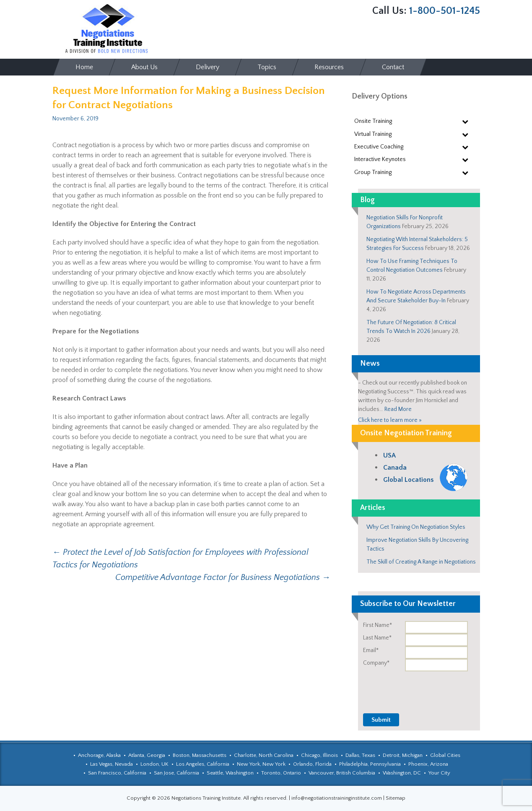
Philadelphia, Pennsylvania (370, 764)
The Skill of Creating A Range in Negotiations (421, 562)
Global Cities (445, 755)
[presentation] (416, 688)
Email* (371, 650)
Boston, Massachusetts (200, 755)
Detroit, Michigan (403, 755)
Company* (376, 663)
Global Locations (408, 480)
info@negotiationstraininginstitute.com (337, 798)
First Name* (378, 625)
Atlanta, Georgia (147, 755)
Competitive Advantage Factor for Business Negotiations (223, 577)
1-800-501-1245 (445, 11)
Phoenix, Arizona (428, 764)
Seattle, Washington (230, 773)
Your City (439, 773)
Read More (398, 409)
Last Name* (377, 638)
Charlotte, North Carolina (264, 755)
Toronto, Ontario (281, 773)
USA (389, 455)
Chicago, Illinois (319, 755)
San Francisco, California (117, 773)
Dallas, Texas (360, 755)
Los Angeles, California (203, 764)
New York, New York (261, 764)
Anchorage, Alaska (99, 755)
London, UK (154, 764)
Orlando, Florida (312, 764)
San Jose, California (176, 773)
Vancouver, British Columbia (342, 773)
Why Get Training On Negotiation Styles (416, 527)
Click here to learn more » (390, 420)
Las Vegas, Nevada (112, 764)
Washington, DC (402, 773)
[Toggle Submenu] (465, 121)
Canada (395, 468)
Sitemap (396, 798)
